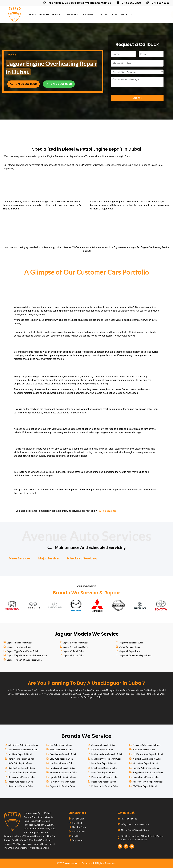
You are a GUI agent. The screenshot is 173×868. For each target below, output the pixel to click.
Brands (57, 14)
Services (73, 14)
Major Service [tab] (49, 558)
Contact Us (126, 14)
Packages (89, 14)
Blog (114, 14)
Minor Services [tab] (20, 558)
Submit (137, 98)
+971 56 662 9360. (107, 511)
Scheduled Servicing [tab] (82, 558)
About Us (44, 14)
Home (33, 14)
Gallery (104, 14)
